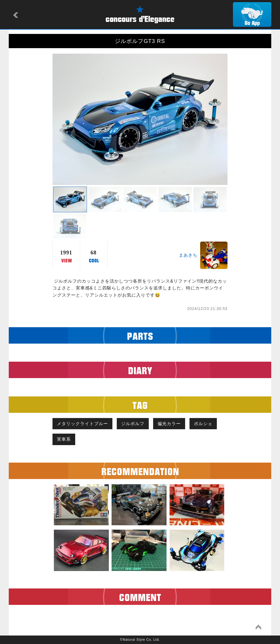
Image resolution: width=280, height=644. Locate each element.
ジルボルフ (133, 424)
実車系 (64, 439)
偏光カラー (169, 424)
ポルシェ (203, 424)
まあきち (188, 255)
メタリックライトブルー (82, 424)
